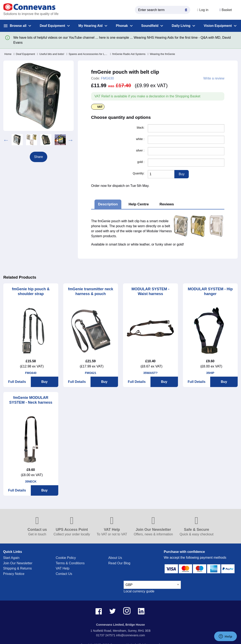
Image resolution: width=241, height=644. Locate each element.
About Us (115, 558)
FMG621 (91, 373)
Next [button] (71, 140)
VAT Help (63, 568)
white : (140, 139)
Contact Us (64, 574)
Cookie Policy (66, 558)
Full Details (17, 382)
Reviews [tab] (167, 204)
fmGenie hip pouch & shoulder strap (31, 291)
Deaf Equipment (24, 54)
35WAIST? (150, 373)
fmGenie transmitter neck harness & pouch (91, 291)
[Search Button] (185, 9)
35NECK (31, 481)
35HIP (210, 373)
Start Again (11, 558)
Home (8, 54)
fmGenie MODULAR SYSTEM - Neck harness (31, 400)
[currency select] (152, 585)
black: (141, 128)
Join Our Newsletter (18, 563)
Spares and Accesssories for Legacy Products (87, 54)
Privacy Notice (14, 574)
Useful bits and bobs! (51, 54)
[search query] (161, 10)
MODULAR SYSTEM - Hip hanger (210, 291)
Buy (45, 382)
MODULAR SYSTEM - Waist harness (150, 291)
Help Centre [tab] (139, 204)
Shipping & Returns (17, 568)
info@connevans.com (131, 635)
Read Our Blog (119, 563)
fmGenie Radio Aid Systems (128, 54)
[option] (17, 140)
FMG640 (31, 373)
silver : (140, 150)
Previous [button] (6, 140)
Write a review (214, 78)
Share (39, 157)
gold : (141, 162)
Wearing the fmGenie (161, 54)
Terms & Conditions (70, 563)
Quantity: (139, 173)
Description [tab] (108, 204)
